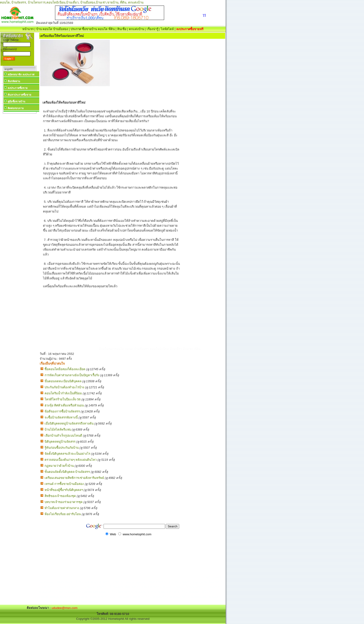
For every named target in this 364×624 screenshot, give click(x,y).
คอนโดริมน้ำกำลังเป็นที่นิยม (63, 393)
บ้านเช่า (101, 2)
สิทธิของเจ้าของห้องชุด (60, 496)
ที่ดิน (123, 2)
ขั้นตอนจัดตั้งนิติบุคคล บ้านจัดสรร (67, 472)
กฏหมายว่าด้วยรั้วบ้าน (59, 466)
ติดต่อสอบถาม (16, 108)
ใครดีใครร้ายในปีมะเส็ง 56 (63, 399)
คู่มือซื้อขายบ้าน (16, 101)
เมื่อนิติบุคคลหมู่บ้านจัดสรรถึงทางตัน (69, 423)
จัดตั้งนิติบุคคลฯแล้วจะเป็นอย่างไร (67, 454)
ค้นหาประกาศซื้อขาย (19, 95)
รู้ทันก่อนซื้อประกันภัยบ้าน (62, 448)
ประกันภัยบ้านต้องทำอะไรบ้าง (64, 387)
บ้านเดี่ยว (72, 2)
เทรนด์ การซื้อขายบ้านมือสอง (64, 484)
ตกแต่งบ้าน (136, 2)
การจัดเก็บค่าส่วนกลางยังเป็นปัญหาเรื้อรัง (72, 375)
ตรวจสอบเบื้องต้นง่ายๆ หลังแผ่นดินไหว (71, 460)
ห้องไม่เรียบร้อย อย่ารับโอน (63, 514)
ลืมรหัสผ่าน (14, 81)
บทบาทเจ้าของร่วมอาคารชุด (64, 502)
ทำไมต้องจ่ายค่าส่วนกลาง (62, 508)
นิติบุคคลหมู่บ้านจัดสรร (60, 442)
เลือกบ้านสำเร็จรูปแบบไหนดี (63, 436)
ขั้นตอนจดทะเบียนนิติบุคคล (63, 381)
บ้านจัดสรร (19, 2)
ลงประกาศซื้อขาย (18, 88)
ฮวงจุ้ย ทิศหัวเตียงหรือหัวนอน (64, 405)
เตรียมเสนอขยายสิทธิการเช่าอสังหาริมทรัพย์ (74, 478)
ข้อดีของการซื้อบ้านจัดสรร (62, 411)
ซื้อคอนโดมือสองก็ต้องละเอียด (65, 369)
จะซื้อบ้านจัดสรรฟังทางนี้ (61, 417)
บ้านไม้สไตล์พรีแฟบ (58, 430)
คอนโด (5, 2)
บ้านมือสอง (88, 2)
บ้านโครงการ (37, 2)
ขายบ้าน (113, 2)
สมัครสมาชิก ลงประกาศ (21, 75)
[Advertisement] (19, 184)
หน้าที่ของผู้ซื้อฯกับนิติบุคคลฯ (64, 490)
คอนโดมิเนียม (56, 2)
